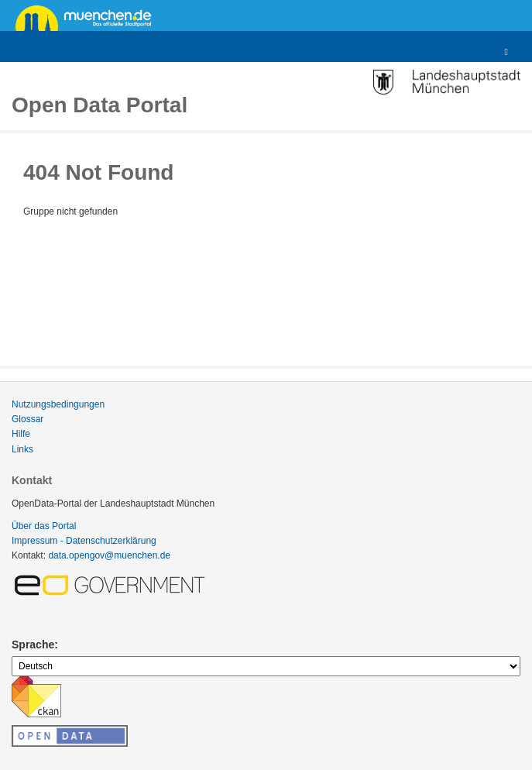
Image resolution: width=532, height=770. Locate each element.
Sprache (33, 645)
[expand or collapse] (506, 52)
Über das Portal (44, 526)
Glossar (27, 419)
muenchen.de (89, 17)
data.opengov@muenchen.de (109, 555)
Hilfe (21, 434)
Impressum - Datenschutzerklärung (84, 541)
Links (22, 449)
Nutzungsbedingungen (58, 404)
